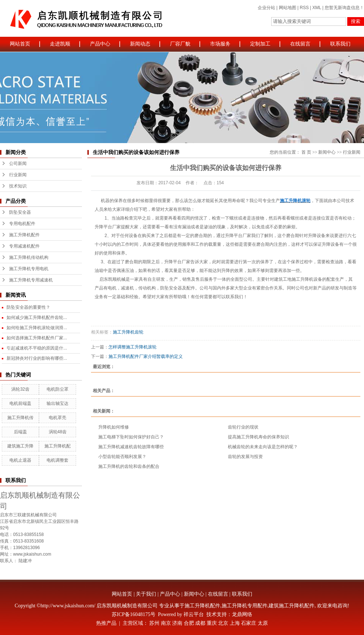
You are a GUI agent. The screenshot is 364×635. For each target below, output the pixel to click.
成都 (200, 623)
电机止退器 (20, 460)
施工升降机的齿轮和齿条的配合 (129, 466)
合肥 (189, 623)
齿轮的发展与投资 (245, 457)
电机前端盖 (20, 403)
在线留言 (300, 44)
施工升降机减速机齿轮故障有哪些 (131, 447)
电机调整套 (58, 460)
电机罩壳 (58, 418)
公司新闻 (18, 163)
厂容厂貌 (180, 44)
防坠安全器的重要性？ (28, 307)
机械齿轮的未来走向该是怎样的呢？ (263, 447)
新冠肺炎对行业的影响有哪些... (37, 358)
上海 (235, 623)
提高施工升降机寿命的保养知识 (258, 437)
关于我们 (146, 594)
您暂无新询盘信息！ (344, 8)
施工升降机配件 (24, 235)
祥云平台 (194, 614)
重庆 (212, 623)
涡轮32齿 (20, 389)
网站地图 (288, 8)
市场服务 (220, 44)
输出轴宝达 (58, 403)
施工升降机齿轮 (128, 332)
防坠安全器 (20, 212)
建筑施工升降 (20, 446)
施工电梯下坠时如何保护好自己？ (131, 437)
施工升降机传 (20, 418)
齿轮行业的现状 (243, 427)
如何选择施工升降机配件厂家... (37, 338)
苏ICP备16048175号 (134, 614)
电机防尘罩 (58, 389)
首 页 (306, 152)
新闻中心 (327, 152)
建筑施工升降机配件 (292, 606)
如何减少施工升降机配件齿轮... (37, 317)
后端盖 (20, 432)
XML (317, 8)
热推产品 (106, 623)
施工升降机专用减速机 (31, 280)
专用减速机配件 (24, 246)
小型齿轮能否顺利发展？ (122, 457)
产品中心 (100, 44)
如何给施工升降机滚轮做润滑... (37, 328)
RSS (304, 8)
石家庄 (249, 623)
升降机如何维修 (114, 427)
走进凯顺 (60, 44)
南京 (166, 623)
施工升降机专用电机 (29, 269)
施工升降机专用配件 (245, 606)
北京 (223, 623)
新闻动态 (140, 44)
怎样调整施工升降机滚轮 (132, 347)
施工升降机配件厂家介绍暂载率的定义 (146, 356)
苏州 (154, 623)
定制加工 (260, 44)
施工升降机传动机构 (29, 257)
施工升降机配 (58, 446)
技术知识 (18, 186)
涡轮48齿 (58, 432)
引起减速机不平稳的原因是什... (37, 348)
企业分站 (266, 8)
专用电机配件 (22, 224)
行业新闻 (18, 175)
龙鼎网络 (242, 614)
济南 (177, 623)
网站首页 (20, 44)
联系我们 (340, 44)
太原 (263, 623)
